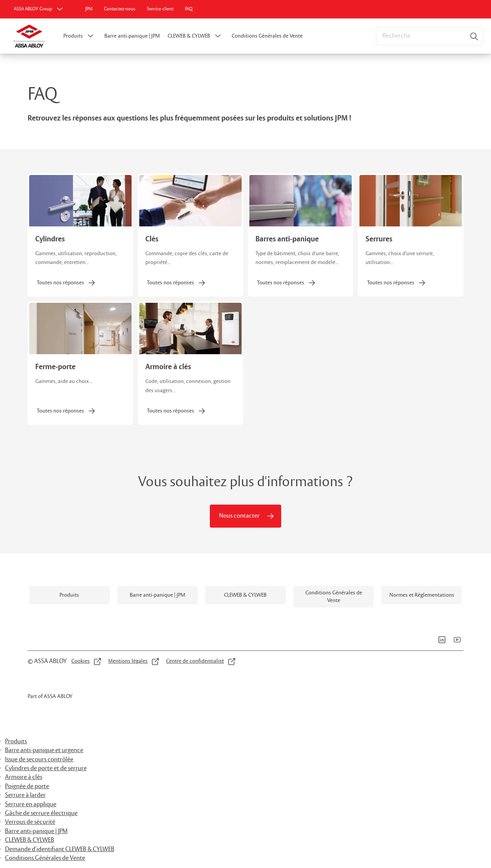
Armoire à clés (24, 777)
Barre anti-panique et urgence (44, 750)
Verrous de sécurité (30, 822)
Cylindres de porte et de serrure (46, 768)
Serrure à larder (25, 795)
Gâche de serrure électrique (41, 813)
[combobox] (430, 36)
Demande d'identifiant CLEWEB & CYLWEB (60, 849)
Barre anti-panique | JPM (132, 36)
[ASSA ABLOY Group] (39, 9)
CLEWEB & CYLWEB (189, 36)
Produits (73, 36)
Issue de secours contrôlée (39, 760)
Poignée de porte (27, 786)
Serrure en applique (31, 804)
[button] (91, 36)
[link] (89, 9)
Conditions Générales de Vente (267, 36)
